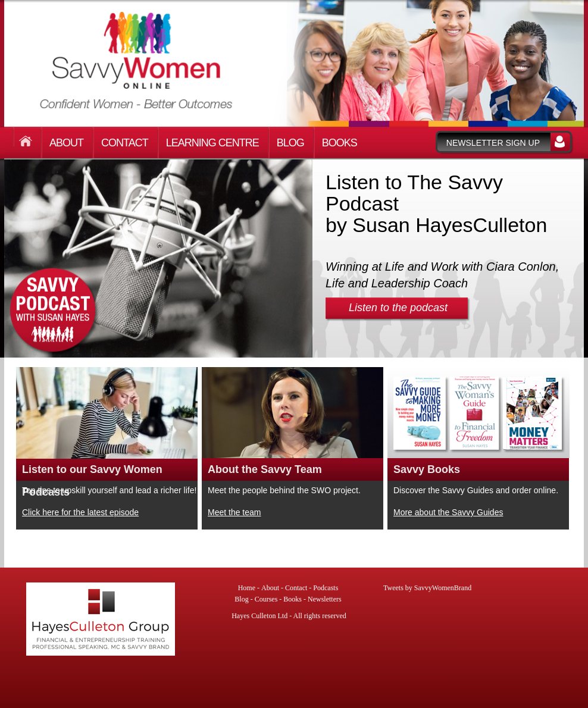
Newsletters (325, 599)
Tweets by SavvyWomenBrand (427, 588)
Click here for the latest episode (80, 512)
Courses (266, 599)
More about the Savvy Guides (448, 512)
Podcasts (326, 588)
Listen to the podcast (398, 308)
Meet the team (234, 512)
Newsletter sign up (493, 143)
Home (28, 137)
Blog (290, 143)
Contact (125, 143)
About (66, 143)
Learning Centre (212, 143)
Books (340, 143)
